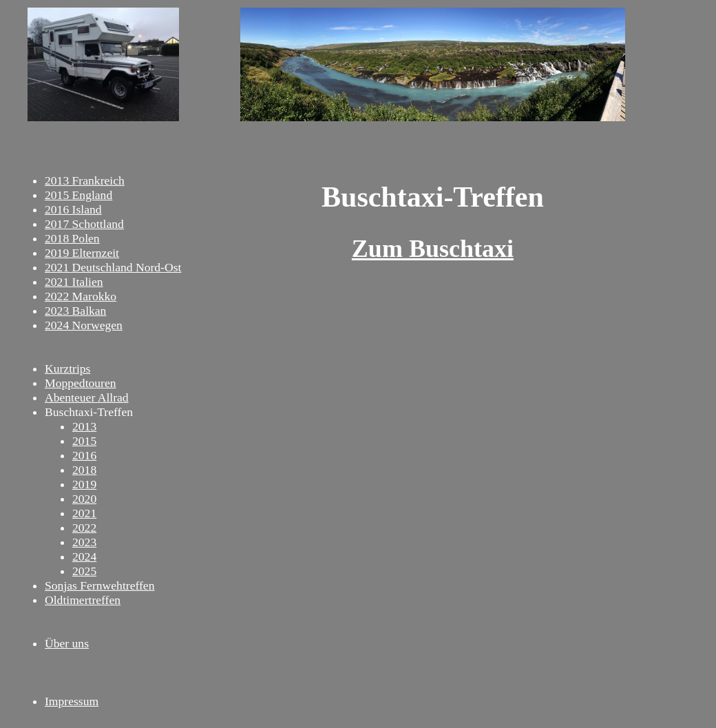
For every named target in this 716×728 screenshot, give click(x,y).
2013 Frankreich (85, 180)
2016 (84, 455)
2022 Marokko (81, 296)
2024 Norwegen (84, 325)
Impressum (72, 701)
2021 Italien (74, 282)
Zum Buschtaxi (433, 249)
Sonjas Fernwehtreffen (99, 585)
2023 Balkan (75, 311)
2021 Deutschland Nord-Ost (113, 267)
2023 (84, 542)
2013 (84, 426)
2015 (84, 441)
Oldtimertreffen (83, 600)
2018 (84, 470)
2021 (84, 513)
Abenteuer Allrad (87, 397)
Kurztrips (67, 368)
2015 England (78, 195)
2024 (84, 557)
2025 (84, 571)
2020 (84, 499)
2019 (84, 484)
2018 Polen (72, 238)
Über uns (67, 643)
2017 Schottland (84, 224)
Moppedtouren (81, 383)
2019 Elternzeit (82, 253)
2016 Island (73, 209)
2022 (84, 528)
